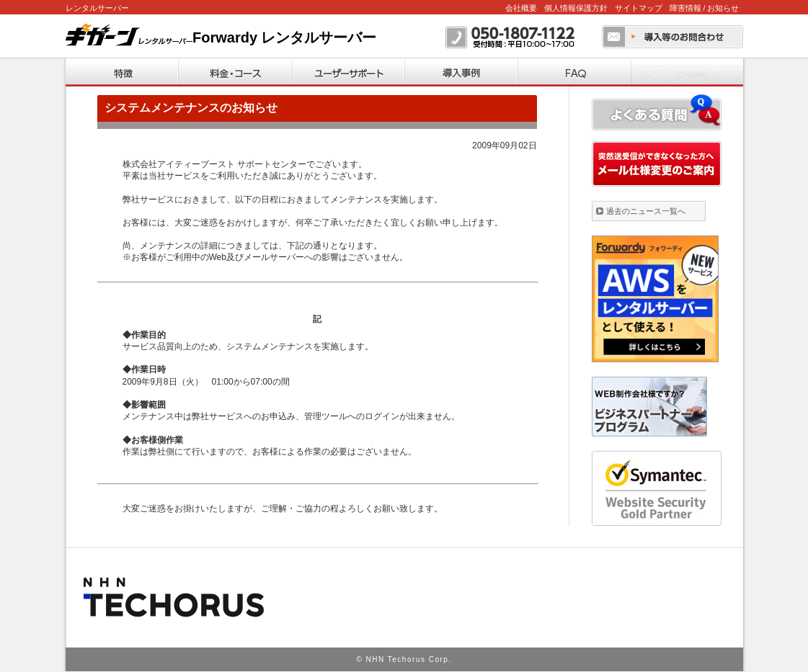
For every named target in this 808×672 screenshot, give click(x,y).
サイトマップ (639, 8)
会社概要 (521, 8)
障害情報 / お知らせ (705, 8)
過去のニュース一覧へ (646, 211)
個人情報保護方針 (576, 8)
